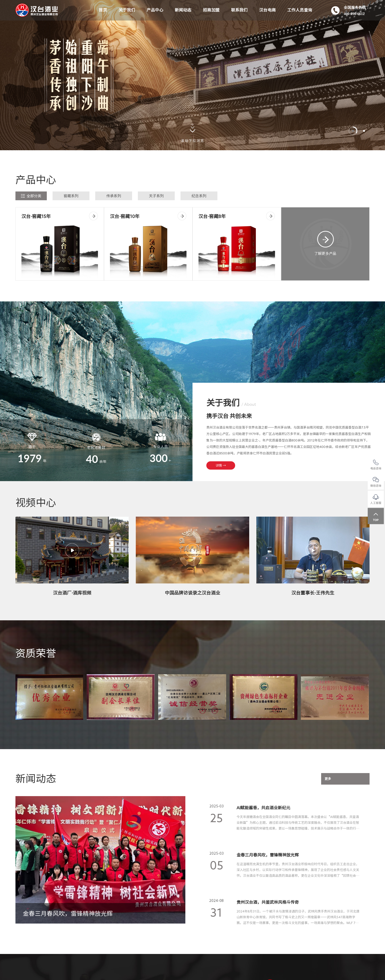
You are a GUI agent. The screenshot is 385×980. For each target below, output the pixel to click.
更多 (328, 779)
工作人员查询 (300, 10)
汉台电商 (267, 10)
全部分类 (31, 196)
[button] (353, 131)
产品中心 (155, 10)
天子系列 (156, 196)
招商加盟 (211, 10)
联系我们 (239, 10)
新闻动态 (183, 10)
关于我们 (127, 10)
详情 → (221, 465)
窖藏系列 (71, 196)
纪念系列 (199, 196)
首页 (103, 10)
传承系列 (114, 196)
